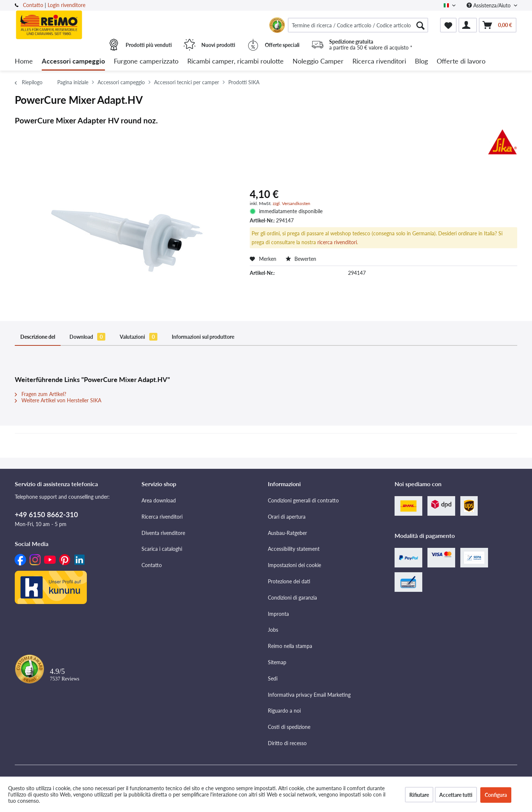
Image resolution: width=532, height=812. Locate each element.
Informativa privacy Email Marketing (309, 695)
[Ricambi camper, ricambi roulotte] (236, 62)
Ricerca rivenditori (162, 517)
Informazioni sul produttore (203, 337)
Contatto (33, 5)
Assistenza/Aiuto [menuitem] (489, 5)
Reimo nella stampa (290, 646)
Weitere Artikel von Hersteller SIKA (58, 400)
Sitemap (277, 662)
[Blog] (421, 62)
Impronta (278, 614)
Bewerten (301, 259)
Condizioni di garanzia (292, 598)
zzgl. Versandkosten (291, 203)
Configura (496, 795)
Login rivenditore (66, 5)
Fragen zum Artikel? (40, 394)
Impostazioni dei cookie (294, 565)
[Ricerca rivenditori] (379, 62)
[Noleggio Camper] (318, 62)
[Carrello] (498, 25)
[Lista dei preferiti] (448, 25)
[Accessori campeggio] (73, 62)
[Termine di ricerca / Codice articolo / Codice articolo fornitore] (358, 25)
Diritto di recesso (287, 743)
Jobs (273, 630)
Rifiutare (419, 795)
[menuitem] (358, 25)
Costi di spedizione (289, 727)
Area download (159, 500)
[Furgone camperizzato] (146, 62)
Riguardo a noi (284, 711)
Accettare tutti (456, 795)
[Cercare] (420, 25)
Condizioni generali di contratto (303, 500)
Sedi (273, 678)
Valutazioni (139, 337)
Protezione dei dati (289, 581)
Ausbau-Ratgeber (287, 533)
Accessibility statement (294, 549)
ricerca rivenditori (337, 242)
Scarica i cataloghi (162, 549)
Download (87, 337)
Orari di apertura (287, 517)
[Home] (24, 62)
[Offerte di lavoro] (461, 62)
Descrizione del (38, 337)
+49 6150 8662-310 (46, 514)
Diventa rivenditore (163, 533)
